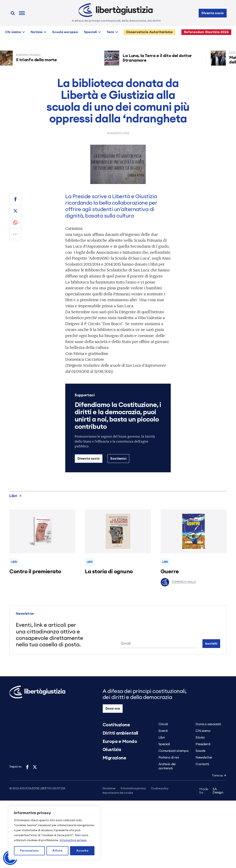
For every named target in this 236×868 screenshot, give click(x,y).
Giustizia (112, 750)
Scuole (200, 751)
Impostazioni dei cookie (118, 793)
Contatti (202, 764)
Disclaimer (109, 789)
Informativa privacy (133, 789)
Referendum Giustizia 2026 (206, 32)
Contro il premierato (35, 572)
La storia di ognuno (109, 572)
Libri (16, 496)
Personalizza (29, 851)
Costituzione (116, 725)
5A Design (211, 791)
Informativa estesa (73, 840)
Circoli (163, 724)
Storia (200, 737)
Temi (110, 32)
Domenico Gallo (178, 582)
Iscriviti (211, 644)
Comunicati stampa (173, 751)
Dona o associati (208, 724)
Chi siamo (13, 32)
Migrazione (114, 758)
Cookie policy (160, 789)
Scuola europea (65, 32)
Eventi (163, 731)
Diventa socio (213, 13)
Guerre (170, 572)
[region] (54, 833)
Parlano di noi (169, 757)
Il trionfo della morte (38, 60)
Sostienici (118, 459)
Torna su (219, 776)
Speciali (90, 32)
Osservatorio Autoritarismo (149, 32)
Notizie (37, 32)
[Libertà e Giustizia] (116, 10)
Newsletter (204, 757)
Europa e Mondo (120, 741)
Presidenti (203, 744)
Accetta (82, 851)
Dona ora (113, 709)
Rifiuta (57, 851)
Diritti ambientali (120, 733)
